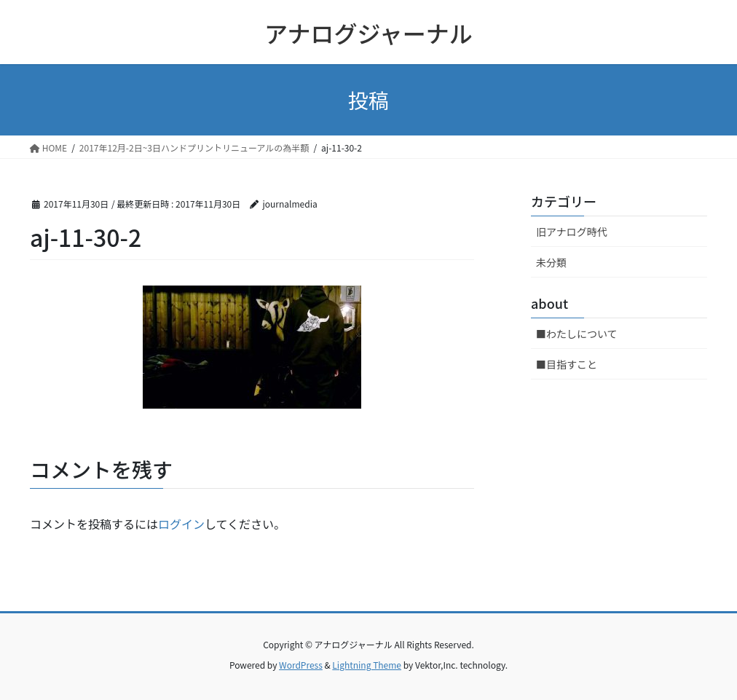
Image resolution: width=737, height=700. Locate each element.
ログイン (181, 524)
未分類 (551, 262)
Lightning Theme (367, 665)
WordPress (301, 665)
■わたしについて (577, 334)
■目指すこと (567, 364)
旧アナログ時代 (572, 232)
